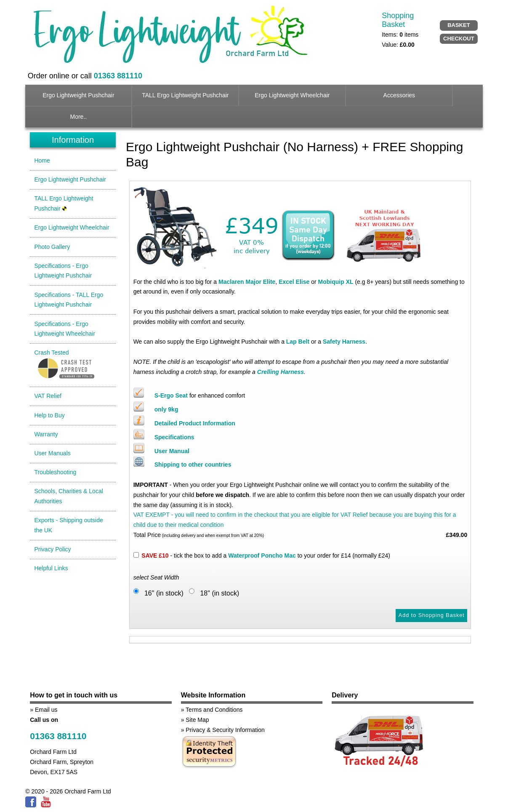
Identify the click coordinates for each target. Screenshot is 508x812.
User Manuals (52, 453)
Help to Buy (49, 415)
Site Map (197, 720)
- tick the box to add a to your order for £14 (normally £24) (266, 556)
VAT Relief (48, 396)
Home (42, 160)
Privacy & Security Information (225, 730)
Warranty (46, 434)
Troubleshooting (55, 472)
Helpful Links (51, 568)
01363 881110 (58, 736)
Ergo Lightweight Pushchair (78, 95)
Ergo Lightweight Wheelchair (292, 95)
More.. (79, 117)
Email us (46, 710)
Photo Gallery (52, 247)
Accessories (399, 95)
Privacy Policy (52, 549)
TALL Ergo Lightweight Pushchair (185, 95)
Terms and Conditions (214, 710)
